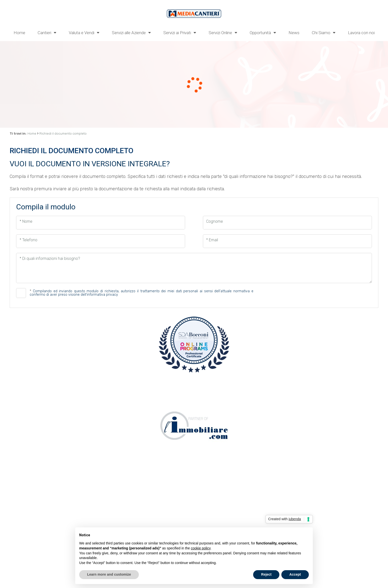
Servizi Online (223, 32)
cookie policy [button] (201, 548)
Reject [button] (266, 574)
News (294, 33)
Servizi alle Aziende (131, 32)
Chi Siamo (324, 32)
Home (19, 33)
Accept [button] (295, 574)
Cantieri (47, 32)
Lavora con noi (361, 33)
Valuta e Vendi (84, 32)
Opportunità (263, 32)
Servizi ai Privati (180, 32)
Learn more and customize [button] (109, 574)
